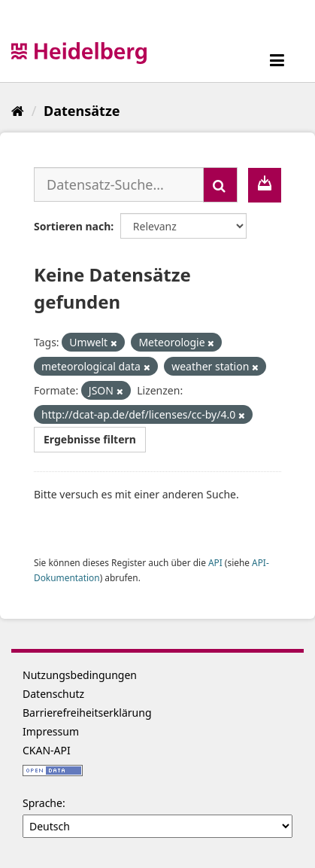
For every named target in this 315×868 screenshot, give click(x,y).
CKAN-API (47, 750)
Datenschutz (53, 694)
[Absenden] (220, 185)
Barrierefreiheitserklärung (87, 713)
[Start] (18, 111)
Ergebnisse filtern (90, 439)
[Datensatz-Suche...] (119, 184)
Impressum (51, 731)
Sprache (42, 803)
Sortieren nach (72, 226)
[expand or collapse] (277, 60)
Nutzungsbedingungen (80, 675)
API (215, 562)
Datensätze (82, 111)
